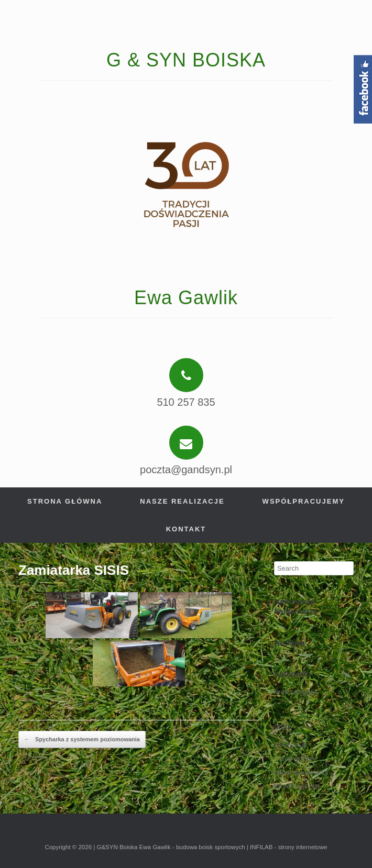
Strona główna (65, 501)
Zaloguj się (291, 745)
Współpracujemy (304, 501)
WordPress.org (297, 786)
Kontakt (186, 529)
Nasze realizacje (182, 501)
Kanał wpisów (295, 758)
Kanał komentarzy (301, 772)
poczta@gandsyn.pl (186, 470)
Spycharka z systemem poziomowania (82, 740)
